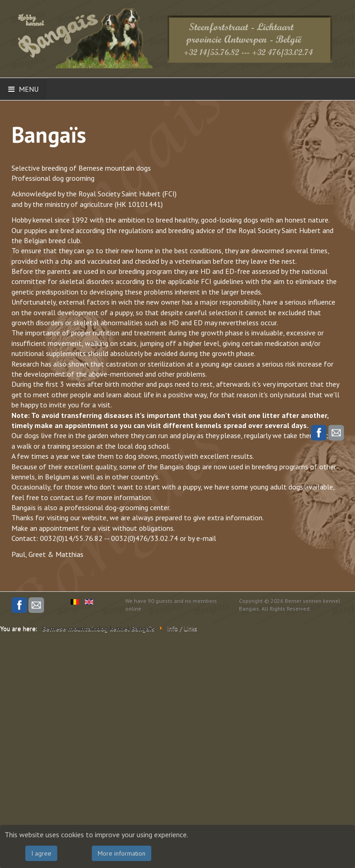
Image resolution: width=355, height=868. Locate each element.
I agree (41, 853)
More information (122, 853)
